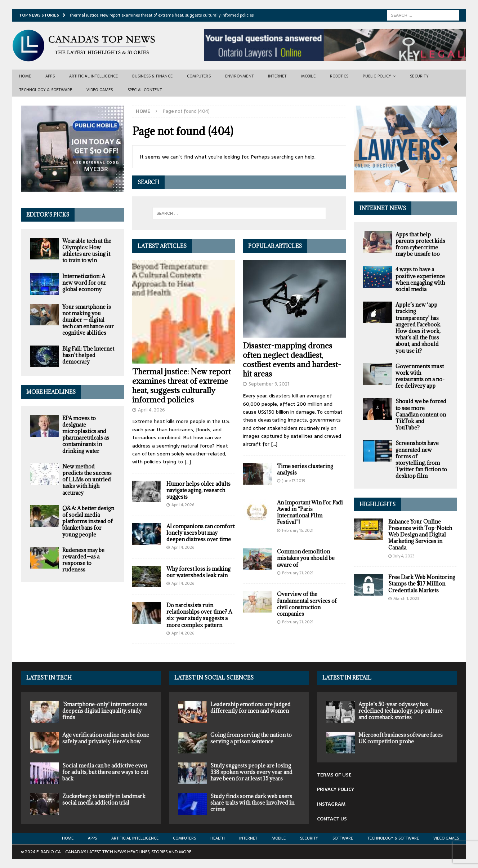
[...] (188, 462)
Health (218, 838)
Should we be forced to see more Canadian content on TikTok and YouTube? (421, 414)
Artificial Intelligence (94, 76)
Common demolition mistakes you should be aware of (306, 558)
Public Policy (377, 76)
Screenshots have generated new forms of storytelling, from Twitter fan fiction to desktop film (421, 459)
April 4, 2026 (151, 410)
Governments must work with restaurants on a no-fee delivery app (420, 376)
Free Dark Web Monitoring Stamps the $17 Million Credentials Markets (422, 584)
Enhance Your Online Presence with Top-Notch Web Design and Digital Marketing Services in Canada (420, 535)
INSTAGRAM (331, 804)
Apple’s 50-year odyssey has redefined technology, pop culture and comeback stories (401, 711)
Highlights (378, 504)
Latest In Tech (49, 678)
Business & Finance (152, 76)
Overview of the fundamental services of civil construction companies (307, 604)
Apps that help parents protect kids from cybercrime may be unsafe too (420, 244)
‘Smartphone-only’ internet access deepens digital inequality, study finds (105, 711)
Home (25, 76)
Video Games (100, 90)
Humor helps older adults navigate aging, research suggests (198, 490)
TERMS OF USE (334, 775)
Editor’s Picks (48, 215)
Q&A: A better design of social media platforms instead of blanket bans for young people (88, 521)
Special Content (145, 90)
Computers (199, 76)
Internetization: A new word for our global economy (84, 283)
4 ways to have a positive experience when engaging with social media (420, 279)
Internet (277, 76)
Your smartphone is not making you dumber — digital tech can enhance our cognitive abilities (88, 320)
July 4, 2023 (404, 556)
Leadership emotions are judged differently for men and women (251, 707)
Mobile (308, 76)
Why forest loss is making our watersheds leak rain (198, 572)
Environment (239, 76)
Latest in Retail (347, 678)
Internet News (383, 208)
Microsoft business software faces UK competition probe (401, 738)
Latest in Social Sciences (214, 678)
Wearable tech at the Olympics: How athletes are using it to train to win (87, 251)
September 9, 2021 (269, 384)
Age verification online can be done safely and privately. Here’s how (106, 738)
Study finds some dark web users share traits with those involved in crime (252, 803)
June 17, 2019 (294, 481)
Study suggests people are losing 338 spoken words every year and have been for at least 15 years (251, 772)
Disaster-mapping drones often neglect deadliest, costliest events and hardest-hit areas (292, 360)
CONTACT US (332, 819)
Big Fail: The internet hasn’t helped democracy (88, 355)
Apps (50, 76)
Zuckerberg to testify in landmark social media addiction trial (104, 799)
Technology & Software (46, 90)
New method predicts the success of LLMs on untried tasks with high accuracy (87, 480)
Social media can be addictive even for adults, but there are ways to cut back (105, 772)
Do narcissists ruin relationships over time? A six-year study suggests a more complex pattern (199, 615)
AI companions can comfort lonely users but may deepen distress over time (200, 533)
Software (343, 838)
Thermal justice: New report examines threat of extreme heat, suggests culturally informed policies (182, 386)
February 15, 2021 (298, 530)
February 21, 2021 (298, 573)
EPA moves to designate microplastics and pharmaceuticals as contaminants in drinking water (86, 435)
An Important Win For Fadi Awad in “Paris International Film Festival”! (310, 512)
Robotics (339, 76)
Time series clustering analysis (305, 469)
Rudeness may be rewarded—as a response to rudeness (83, 560)
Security (419, 76)
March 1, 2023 (406, 598)
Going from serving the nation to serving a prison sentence (251, 738)
